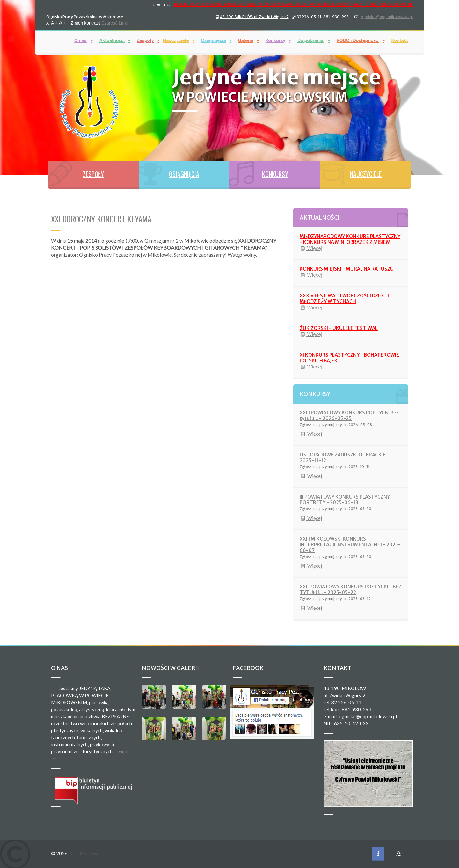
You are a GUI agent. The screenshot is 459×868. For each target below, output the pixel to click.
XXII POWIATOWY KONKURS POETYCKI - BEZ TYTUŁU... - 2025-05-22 (350, 590)
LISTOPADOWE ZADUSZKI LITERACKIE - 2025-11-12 (344, 458)
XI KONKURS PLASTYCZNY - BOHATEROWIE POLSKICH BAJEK (349, 358)
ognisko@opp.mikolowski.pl (387, 12)
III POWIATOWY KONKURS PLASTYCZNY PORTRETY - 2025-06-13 (345, 500)
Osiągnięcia (214, 36)
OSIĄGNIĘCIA (184, 174)
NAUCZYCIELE (366, 174)
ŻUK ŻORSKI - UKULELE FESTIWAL (339, 328)
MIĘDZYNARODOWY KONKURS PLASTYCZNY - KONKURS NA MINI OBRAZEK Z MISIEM (350, 239)
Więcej (311, 248)
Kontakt (400, 36)
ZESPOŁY (93, 174)
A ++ (64, 18)
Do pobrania (311, 36)
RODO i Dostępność (358, 36)
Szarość (109, 18)
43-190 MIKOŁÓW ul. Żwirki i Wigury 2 (254, 12)
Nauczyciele (176, 36)
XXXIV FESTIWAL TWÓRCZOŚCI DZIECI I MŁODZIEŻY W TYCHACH (344, 299)
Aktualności (112, 36)
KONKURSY (275, 174)
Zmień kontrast (85, 18)
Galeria (246, 36)
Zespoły (145, 36)
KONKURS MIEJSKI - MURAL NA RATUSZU (347, 269)
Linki (123, 18)
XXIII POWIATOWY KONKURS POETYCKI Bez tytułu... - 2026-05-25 (349, 416)
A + (54, 18)
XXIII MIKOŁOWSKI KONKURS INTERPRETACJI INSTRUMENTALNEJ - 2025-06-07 (350, 545)
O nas (81, 36)
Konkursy (275, 36)
